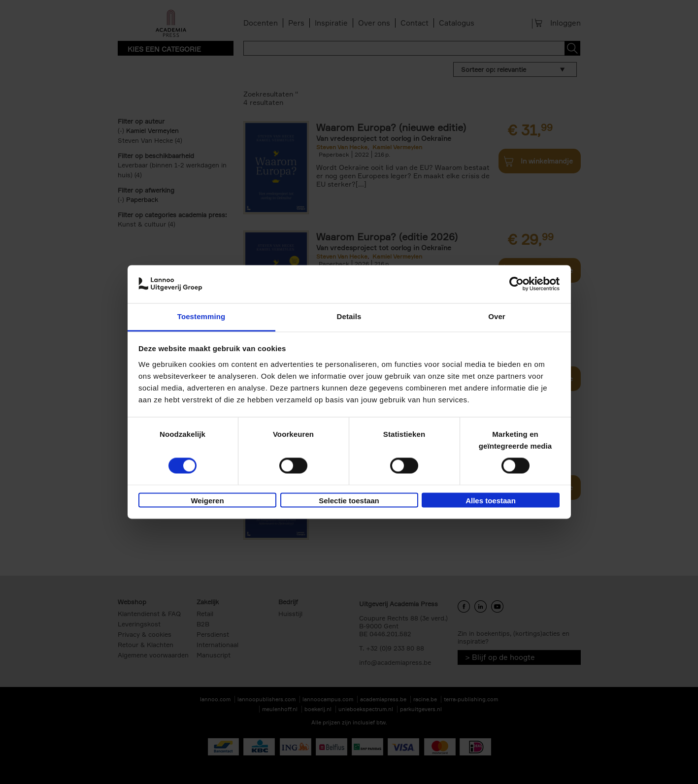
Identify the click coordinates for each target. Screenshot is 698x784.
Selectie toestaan (349, 501)
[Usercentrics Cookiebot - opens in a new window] (516, 284)
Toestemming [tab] (201, 316)
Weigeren (207, 501)
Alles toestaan (491, 501)
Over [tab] (497, 316)
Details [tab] (349, 316)
